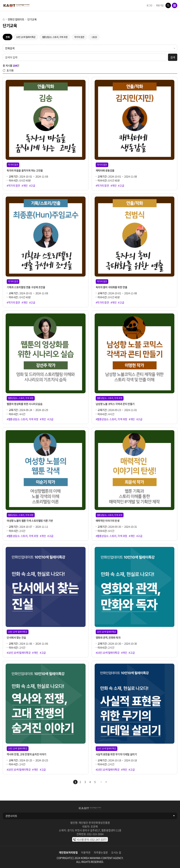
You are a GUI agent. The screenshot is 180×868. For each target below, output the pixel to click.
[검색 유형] (90, 48)
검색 (168, 5)
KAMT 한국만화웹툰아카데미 (16, 5)
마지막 (106, 782)
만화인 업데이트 (16, 19)
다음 (101, 782)
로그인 (149, 5)
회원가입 (160, 5)
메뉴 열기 (175, 5)
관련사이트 (11, 816)
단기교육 (32, 19)
